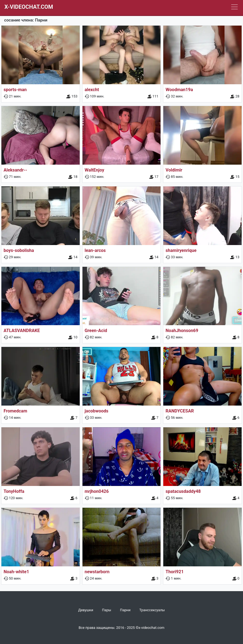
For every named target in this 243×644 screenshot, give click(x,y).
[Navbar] (234, 7)
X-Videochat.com (29, 7)
